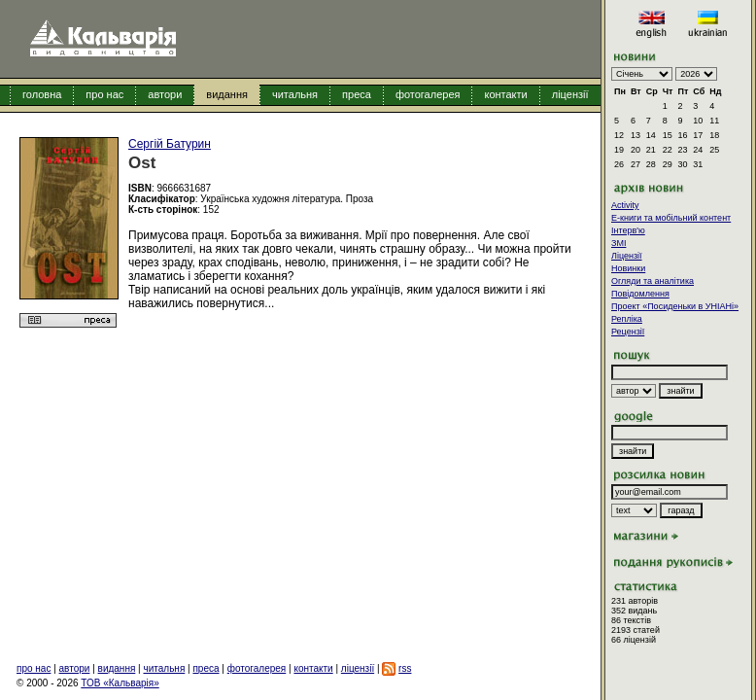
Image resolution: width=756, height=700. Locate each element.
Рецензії (628, 332)
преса (357, 94)
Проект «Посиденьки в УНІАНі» (675, 306)
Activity (625, 205)
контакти (505, 94)
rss (405, 668)
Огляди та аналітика (653, 281)
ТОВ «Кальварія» (120, 683)
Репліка (627, 319)
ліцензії (570, 94)
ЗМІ (619, 243)
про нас (104, 94)
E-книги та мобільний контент (671, 218)
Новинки (628, 268)
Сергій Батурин (170, 144)
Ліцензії (627, 256)
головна (42, 94)
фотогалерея (428, 94)
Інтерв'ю (628, 230)
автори (165, 94)
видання (227, 94)
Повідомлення (640, 294)
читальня (295, 94)
